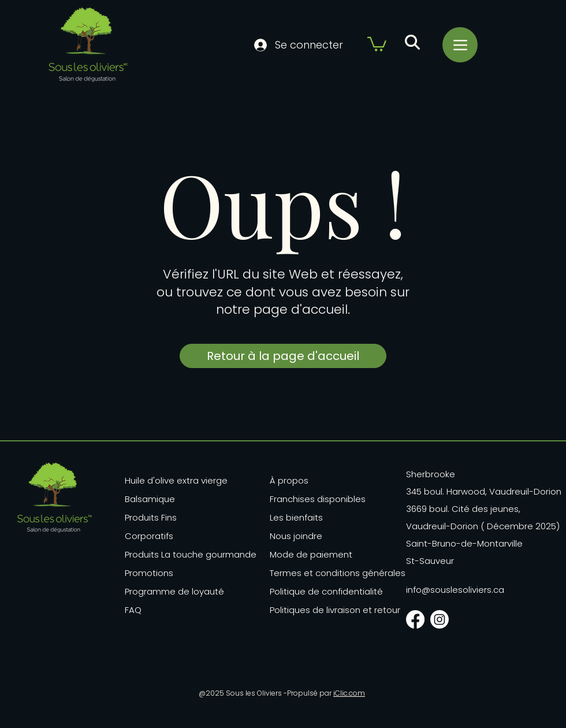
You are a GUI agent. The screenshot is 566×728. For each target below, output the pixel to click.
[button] (377, 43)
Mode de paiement (311, 554)
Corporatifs (149, 536)
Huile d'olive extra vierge (176, 480)
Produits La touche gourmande (178, 554)
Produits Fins (151, 517)
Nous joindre (296, 536)
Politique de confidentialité (326, 591)
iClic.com (349, 693)
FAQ (133, 610)
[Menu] (460, 45)
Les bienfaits (296, 517)
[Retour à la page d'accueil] (283, 356)
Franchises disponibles (318, 499)
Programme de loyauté (174, 591)
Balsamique (150, 499)
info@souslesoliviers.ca (455, 590)
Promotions (149, 573)
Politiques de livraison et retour (329, 610)
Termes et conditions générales (329, 573)
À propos (289, 480)
